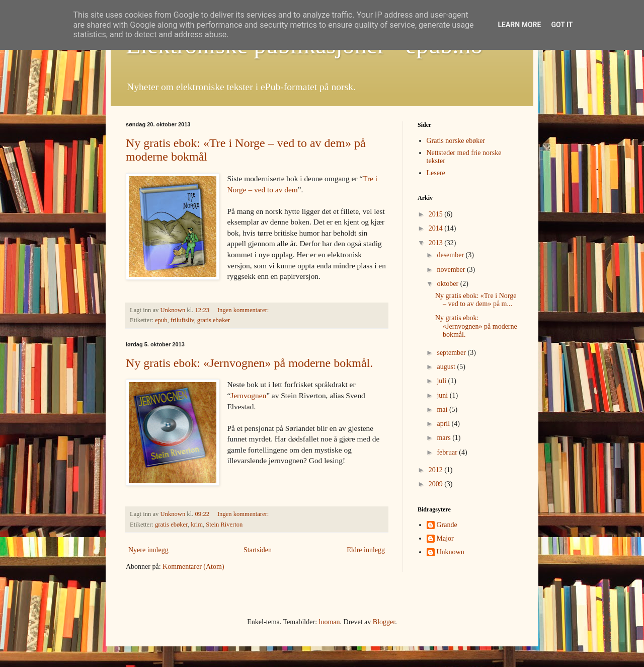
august (447, 367)
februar (448, 452)
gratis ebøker (214, 320)
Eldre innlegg (366, 550)
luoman (330, 622)
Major (445, 538)
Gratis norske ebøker (456, 141)
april (444, 424)
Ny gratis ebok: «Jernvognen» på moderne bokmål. (249, 363)
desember (451, 255)
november (452, 270)
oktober (448, 284)
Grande (447, 525)
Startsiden (258, 550)
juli (442, 381)
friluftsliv (182, 320)
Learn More (519, 25)
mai (443, 410)
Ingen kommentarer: (244, 310)
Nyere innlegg (148, 550)
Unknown (451, 552)
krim (197, 525)
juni (443, 395)
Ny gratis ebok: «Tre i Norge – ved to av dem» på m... (476, 300)
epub (161, 320)
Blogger (384, 622)
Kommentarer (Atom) (193, 567)
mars (445, 438)
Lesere (436, 173)
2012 (437, 470)
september (452, 353)
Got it (562, 25)
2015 (437, 214)
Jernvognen (248, 395)
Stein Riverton (224, 525)
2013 (437, 243)
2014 (437, 228)
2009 (437, 484)
